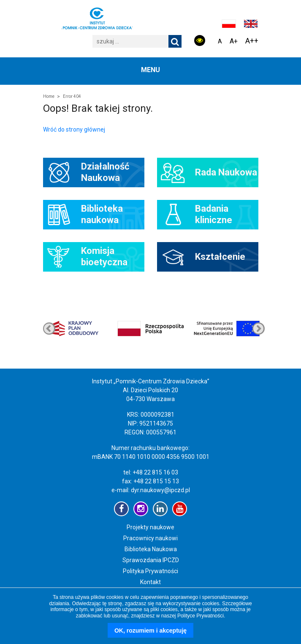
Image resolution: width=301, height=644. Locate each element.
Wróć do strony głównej (74, 129)
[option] (227, 329)
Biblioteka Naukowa (151, 549)
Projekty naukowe (150, 527)
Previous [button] (259, 328)
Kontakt (150, 582)
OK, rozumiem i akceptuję (150, 631)
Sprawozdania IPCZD (151, 560)
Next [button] (49, 328)
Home (49, 96)
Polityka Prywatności (150, 571)
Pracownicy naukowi (150, 538)
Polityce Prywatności (201, 616)
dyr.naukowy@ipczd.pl (160, 490)
